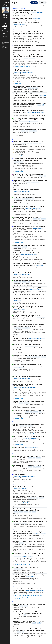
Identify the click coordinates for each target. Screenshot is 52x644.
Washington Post (19, 565)
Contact (5, 36)
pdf (25, 615)
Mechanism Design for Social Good (27, 434)
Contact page (5, 48)
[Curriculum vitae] (5, 19)
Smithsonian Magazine (20, 597)
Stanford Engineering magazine (31, 503)
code (41, 12)
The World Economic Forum (37, 597)
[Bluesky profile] (7, 15)
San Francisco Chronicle (29, 66)
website (29, 199)
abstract (34, 12)
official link (24, 72)
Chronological (32, 3)
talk (28, 72)
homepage (30, 5)
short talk (34, 512)
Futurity (16, 598)
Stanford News (27, 565)
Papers (5, 26)
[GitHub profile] (4, 17)
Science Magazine (37, 596)
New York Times (18, 503)
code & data (43, 357)
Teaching (5, 31)
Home (4, 23)
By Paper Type (42, 3)
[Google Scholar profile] (7, 17)
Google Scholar (20, 5)
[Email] (4, 15)
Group (4, 28)
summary (26, 512)
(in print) (28, 597)
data (37, 122)
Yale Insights (18, 83)
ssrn (20, 476)
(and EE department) (27, 596)
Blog (4, 34)
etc (19, 598)
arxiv (38, 12)
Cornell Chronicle (19, 66)
